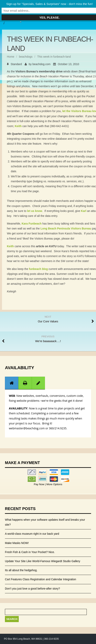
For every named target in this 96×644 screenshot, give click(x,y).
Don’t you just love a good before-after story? (32, 589)
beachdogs (26, 57)
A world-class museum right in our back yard (32, 534)
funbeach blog (38, 269)
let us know (34, 211)
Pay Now (39, 484)
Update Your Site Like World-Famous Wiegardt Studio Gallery (43, 561)
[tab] (12, 383)
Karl (84, 211)
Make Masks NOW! (17, 543)
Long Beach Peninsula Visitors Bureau (66, 228)
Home (11, 57)
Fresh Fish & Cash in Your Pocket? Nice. (30, 552)
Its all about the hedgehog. (21, 570)
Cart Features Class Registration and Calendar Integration (41, 579)
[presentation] (12, 383)
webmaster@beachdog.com (27, 428)
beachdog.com (41, 64)
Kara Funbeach (32, 224)
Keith (18, 126)
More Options (54, 484)
